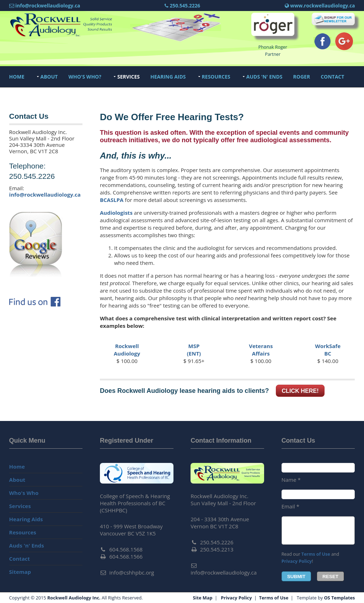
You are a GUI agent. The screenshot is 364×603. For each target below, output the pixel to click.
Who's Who (24, 493)
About (49, 77)
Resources (216, 77)
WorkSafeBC (328, 350)
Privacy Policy (297, 561)
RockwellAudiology (127, 350)
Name (291, 480)
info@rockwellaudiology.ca (45, 194)
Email (290, 506)
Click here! (300, 391)
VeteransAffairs (261, 350)
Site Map (203, 598)
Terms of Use (316, 554)
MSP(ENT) (194, 350)
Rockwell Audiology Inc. (74, 598)
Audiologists (116, 213)
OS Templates (339, 598)
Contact (332, 77)
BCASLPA (112, 200)
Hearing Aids (168, 77)
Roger (302, 77)
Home (17, 77)
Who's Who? (85, 77)
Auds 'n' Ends (264, 77)
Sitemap (20, 572)
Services (129, 77)
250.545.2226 (182, 6)
